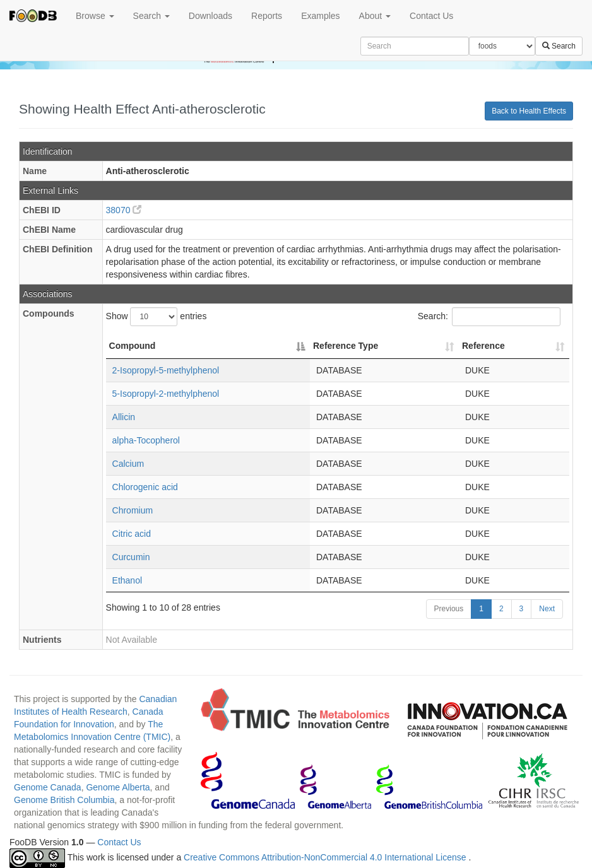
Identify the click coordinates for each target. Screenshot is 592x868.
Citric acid (132, 534)
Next (547, 609)
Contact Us (431, 16)
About (375, 16)
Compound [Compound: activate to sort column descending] (133, 346)
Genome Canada (48, 787)
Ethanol (127, 580)
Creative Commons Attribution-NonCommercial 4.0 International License (326, 858)
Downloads (210, 16)
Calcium (128, 464)
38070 (124, 210)
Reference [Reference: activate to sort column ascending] (483, 346)
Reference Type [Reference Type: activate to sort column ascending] (346, 346)
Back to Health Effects (529, 111)
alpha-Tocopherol (146, 440)
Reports (267, 16)
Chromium (133, 510)
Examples (320, 16)
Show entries (157, 317)
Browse (95, 16)
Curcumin (131, 557)
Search (151, 16)
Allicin (124, 417)
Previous (449, 609)
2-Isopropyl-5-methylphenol (166, 370)
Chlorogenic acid (145, 487)
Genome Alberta (118, 787)
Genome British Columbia (64, 800)
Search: (489, 317)
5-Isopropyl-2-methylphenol (166, 394)
